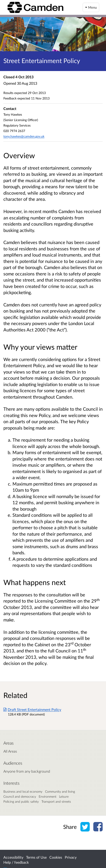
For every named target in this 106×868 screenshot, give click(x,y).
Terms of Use (36, 857)
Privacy (71, 857)
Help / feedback (16, 862)
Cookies (56, 857)
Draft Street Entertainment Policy (32, 709)
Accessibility (13, 857)
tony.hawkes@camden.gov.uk (24, 136)
